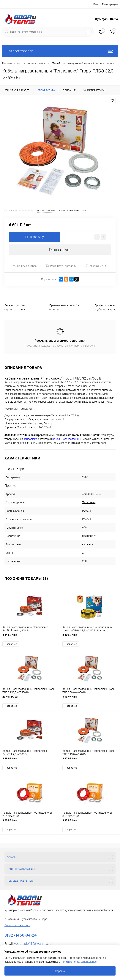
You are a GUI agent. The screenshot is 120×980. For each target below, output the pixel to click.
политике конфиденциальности (80, 962)
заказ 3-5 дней (96, 266)
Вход (96, 4)
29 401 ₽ (30, 699)
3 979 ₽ (90, 761)
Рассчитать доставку (61, 266)
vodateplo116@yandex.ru (33, 944)
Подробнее (11, 644)
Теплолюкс (89, 502)
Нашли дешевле (25, 266)
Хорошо (60, 971)
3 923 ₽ (90, 822)
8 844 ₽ (30, 637)
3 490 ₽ (90, 637)
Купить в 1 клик (60, 250)
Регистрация (110, 4)
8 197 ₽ (90, 699)
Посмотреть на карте (17, 925)
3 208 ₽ (30, 822)
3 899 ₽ (30, 761)
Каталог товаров (60, 51)
